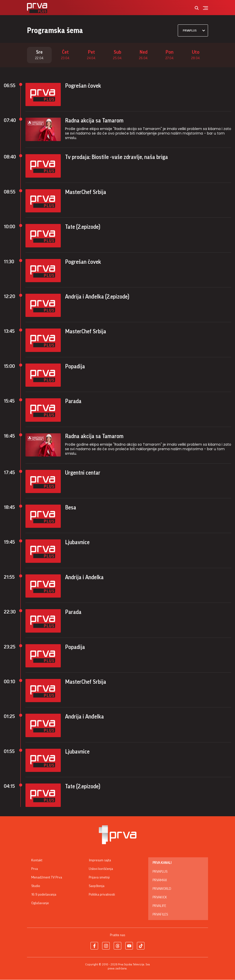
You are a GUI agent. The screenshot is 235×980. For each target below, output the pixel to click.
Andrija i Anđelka (84, 717)
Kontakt (37, 861)
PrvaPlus (160, 872)
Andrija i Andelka (84, 577)
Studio (36, 886)
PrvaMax (160, 880)
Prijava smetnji (99, 878)
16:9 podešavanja (44, 895)
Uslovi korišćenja (101, 869)
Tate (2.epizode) (83, 227)
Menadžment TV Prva (47, 878)
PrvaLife (159, 906)
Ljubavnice (77, 543)
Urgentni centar (83, 473)
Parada (73, 402)
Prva (35, 869)
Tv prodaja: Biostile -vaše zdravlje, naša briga (116, 157)
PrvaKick (160, 898)
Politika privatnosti (102, 895)
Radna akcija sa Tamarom (94, 121)
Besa (71, 508)
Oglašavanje (40, 903)
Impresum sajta (100, 861)
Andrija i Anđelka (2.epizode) (97, 297)
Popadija (75, 367)
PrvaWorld (162, 889)
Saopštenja (97, 886)
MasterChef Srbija (86, 192)
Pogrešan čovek (83, 86)
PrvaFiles (160, 915)
